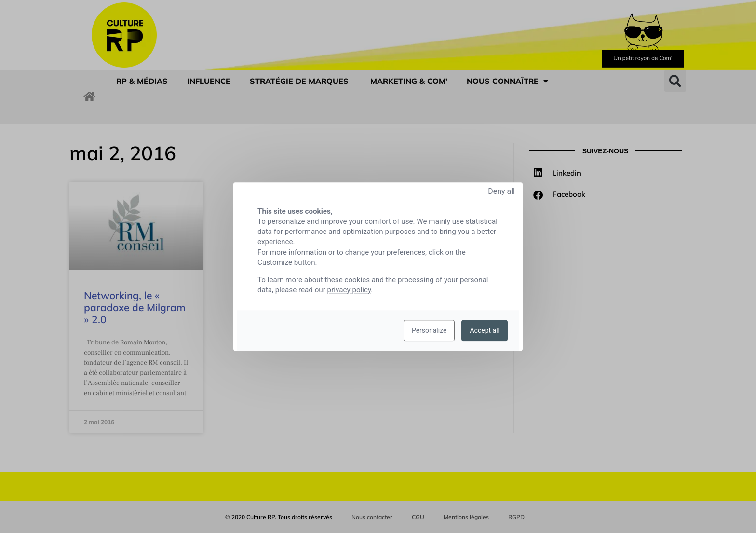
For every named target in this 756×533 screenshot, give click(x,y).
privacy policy (349, 290)
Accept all (485, 330)
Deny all (501, 191)
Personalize (429, 330)
